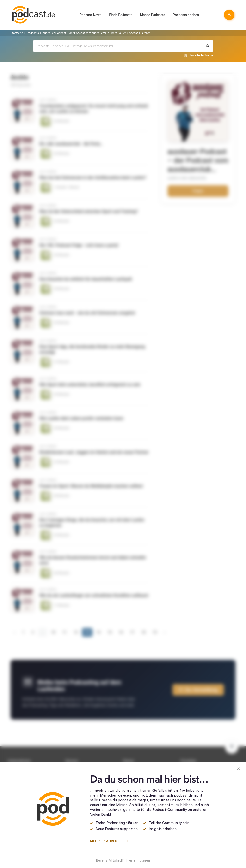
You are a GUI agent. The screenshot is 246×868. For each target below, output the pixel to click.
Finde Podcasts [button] (121, 15)
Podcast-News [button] (90, 15)
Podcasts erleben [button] (186, 15)
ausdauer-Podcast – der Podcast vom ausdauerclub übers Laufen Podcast (90, 33)
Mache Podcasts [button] (153, 15)
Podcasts (33, 33)
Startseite (17, 33)
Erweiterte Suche (201, 55)
